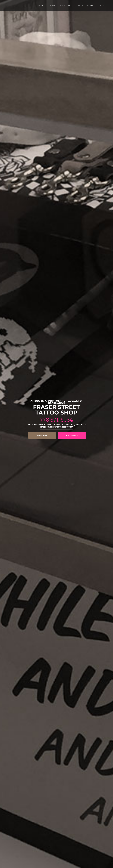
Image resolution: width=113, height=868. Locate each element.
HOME (41, 6)
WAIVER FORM (65, 6)
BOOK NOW (42, 435)
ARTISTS (52, 6)
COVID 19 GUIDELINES (85, 6)
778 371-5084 (56, 420)
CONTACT (102, 6)
